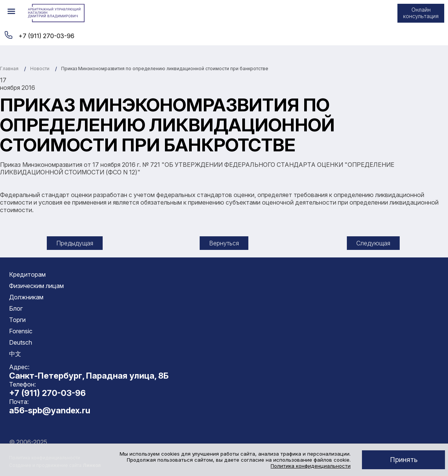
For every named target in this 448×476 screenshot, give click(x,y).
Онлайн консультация (421, 13)
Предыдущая (75, 243)
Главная (9, 69)
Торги (17, 320)
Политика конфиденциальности (311, 466)
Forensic (21, 331)
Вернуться (224, 243)
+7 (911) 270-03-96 (46, 36)
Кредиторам (27, 274)
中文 (15, 354)
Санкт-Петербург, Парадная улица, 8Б (89, 376)
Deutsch (21, 342)
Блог (16, 308)
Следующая (373, 243)
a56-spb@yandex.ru (50, 410)
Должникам (26, 297)
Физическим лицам (36, 286)
